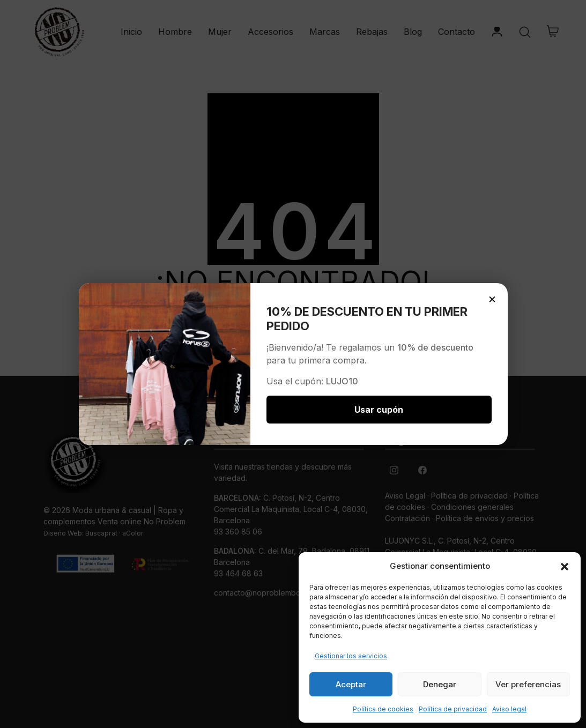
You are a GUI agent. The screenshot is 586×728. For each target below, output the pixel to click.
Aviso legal (509, 709)
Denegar (440, 684)
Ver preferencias (528, 684)
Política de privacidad (453, 709)
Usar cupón (379, 410)
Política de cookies (383, 709)
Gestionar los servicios (351, 656)
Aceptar (351, 684)
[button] (565, 566)
